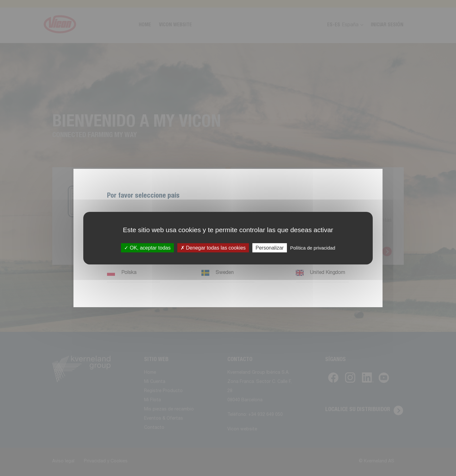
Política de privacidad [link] (313, 248)
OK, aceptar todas (147, 248)
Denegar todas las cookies (213, 248)
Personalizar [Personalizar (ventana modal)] (270, 248)
